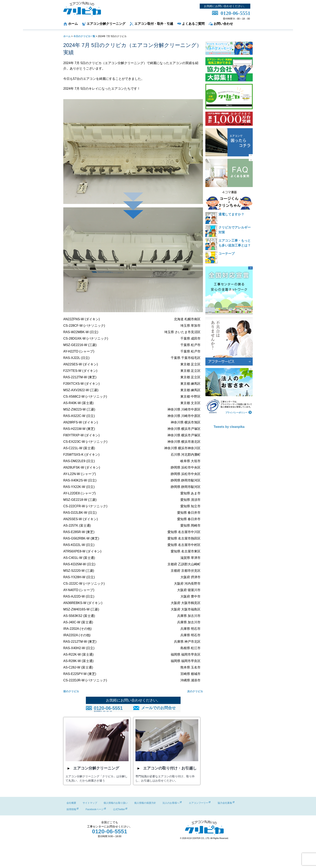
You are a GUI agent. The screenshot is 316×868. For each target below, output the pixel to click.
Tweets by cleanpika (229, 427)
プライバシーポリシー (239, 412)
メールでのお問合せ (159, 708)
